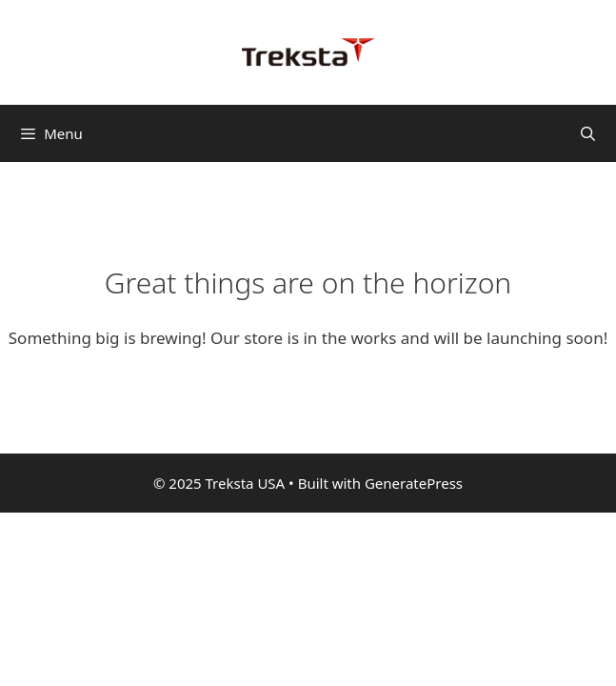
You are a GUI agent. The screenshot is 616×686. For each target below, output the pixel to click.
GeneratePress (414, 483)
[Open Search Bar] (588, 133)
